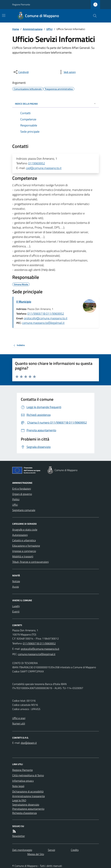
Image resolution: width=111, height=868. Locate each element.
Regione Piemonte (21, 4)
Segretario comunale (24, 510)
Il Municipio (24, 302)
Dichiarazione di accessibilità (28, 791)
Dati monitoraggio (22, 850)
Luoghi (16, 606)
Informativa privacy (23, 781)
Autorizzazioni (20, 535)
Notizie (16, 581)
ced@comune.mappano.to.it (44, 168)
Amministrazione (33, 29)
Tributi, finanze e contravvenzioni (30, 562)
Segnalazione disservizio (26, 805)
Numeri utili (19, 723)
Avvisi (16, 587)
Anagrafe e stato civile (25, 530)
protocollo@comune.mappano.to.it (46, 318)
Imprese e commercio (24, 551)
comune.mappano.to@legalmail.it (43, 323)
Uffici (49, 29)
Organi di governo (22, 494)
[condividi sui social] (21, 72)
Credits (75, 850)
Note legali (18, 786)
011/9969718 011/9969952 (46, 314)
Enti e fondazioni (22, 489)
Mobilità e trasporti (23, 556)
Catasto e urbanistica (24, 540)
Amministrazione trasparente (29, 796)
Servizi (51, 850)
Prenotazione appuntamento (28, 809)
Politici (16, 499)
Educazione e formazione (26, 546)
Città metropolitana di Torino (28, 775)
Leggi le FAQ (19, 800)
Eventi (16, 611)
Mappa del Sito (36, 854)
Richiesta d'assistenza (25, 813)
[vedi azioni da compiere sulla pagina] (67, 72)
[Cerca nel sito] (93, 16)
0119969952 (37, 163)
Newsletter (19, 836)
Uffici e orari (19, 718)
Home (16, 29)
